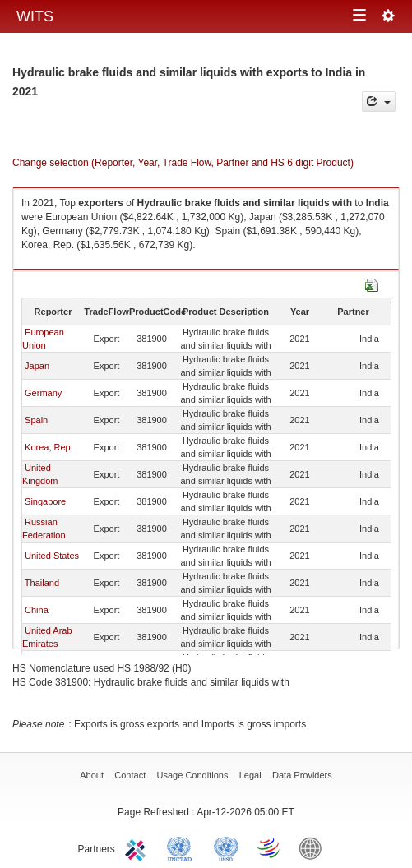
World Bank (314, 847)
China (37, 610)
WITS (35, 16)
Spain (36, 420)
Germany (43, 393)
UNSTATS (226, 847)
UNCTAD (183, 847)
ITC (138, 847)
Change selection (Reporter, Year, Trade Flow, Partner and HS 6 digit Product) (183, 163)
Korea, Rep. (49, 447)
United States (52, 556)
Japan (37, 366)
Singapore (45, 501)
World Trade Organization (270, 847)
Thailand (42, 583)
